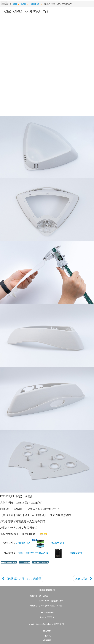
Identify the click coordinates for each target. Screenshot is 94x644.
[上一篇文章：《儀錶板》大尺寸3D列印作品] (22, 579)
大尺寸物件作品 (24, 562)
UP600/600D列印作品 (40, 562)
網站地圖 (47, 640)
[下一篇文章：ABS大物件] (84, 579)
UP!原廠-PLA (32, 543)
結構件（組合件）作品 (9, 562)
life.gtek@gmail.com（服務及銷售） (50, 624)
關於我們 (47, 631)
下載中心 (47, 636)
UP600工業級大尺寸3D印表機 (41, 553)
